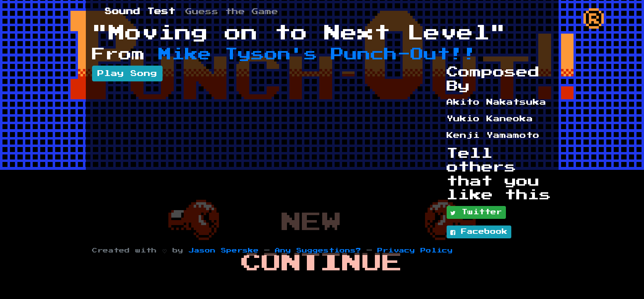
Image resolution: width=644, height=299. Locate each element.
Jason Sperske (224, 251)
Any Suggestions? (318, 251)
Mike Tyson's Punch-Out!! (318, 54)
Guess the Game (232, 12)
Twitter (476, 213)
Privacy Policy (415, 251)
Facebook (479, 232)
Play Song (127, 74)
